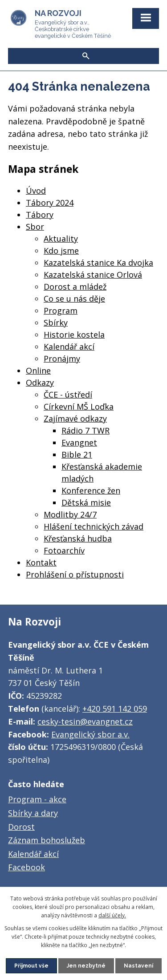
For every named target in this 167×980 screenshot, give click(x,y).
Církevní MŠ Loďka (79, 406)
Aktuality (61, 239)
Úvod (36, 191)
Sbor (35, 227)
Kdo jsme (61, 251)
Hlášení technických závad (94, 526)
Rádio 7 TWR (86, 430)
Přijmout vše (31, 966)
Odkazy (40, 382)
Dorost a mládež (75, 287)
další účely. (112, 915)
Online (38, 370)
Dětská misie (86, 502)
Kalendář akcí (69, 347)
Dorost (21, 827)
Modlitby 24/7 (70, 514)
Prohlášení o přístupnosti (75, 574)
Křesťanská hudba (78, 538)
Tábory (40, 215)
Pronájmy (62, 359)
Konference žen (91, 490)
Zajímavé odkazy (75, 418)
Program (61, 311)
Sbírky (56, 323)
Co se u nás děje (74, 299)
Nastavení (138, 966)
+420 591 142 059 (115, 709)
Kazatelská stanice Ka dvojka (98, 263)
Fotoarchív (64, 550)
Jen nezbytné (86, 966)
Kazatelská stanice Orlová (93, 275)
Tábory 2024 (50, 203)
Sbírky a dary (33, 813)
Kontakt (41, 562)
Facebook (26, 867)
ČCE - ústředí (68, 394)
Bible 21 (77, 454)
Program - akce (37, 799)
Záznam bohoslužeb (47, 840)
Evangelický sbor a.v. (90, 734)
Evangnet (79, 442)
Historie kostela (74, 335)
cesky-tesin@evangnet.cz (85, 721)
